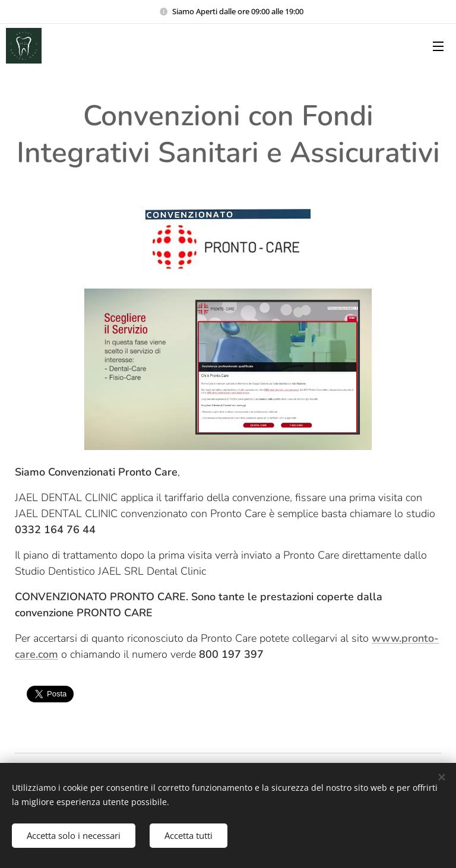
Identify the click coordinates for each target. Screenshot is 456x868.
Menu (438, 46)
